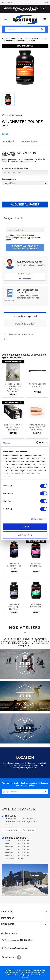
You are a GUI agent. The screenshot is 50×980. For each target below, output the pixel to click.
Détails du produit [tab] (25, 324)
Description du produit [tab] (25, 316)
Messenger (25, 279)
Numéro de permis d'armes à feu (15, 168)
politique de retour (19, 238)
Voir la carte (12, 830)
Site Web (30, 830)
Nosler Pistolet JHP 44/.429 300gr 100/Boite (13, 427)
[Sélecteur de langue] (44, 2)
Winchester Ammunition (12, 115)
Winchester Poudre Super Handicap (14, 607)
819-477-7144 (25, 274)
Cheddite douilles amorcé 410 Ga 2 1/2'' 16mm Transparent (13, 387)
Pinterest (21, 219)
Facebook (19, 957)
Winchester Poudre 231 (36, 606)
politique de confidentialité (34, 975)
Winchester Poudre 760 (36, 565)
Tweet (18, 219)
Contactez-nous (9, 933)
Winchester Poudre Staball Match (14, 566)
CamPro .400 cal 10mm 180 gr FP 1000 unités (37, 427)
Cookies (25, 977)
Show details (37, 519)
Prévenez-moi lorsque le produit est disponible (25, 247)
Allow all (25, 527)
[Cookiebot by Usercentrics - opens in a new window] (36, 443)
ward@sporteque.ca (19, 948)
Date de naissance (9, 179)
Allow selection (25, 535)
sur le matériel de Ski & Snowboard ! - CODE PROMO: (25, 9)
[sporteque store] (25, 880)
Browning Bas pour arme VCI (37, 385)
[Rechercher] (25, 29)
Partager (15, 219)
